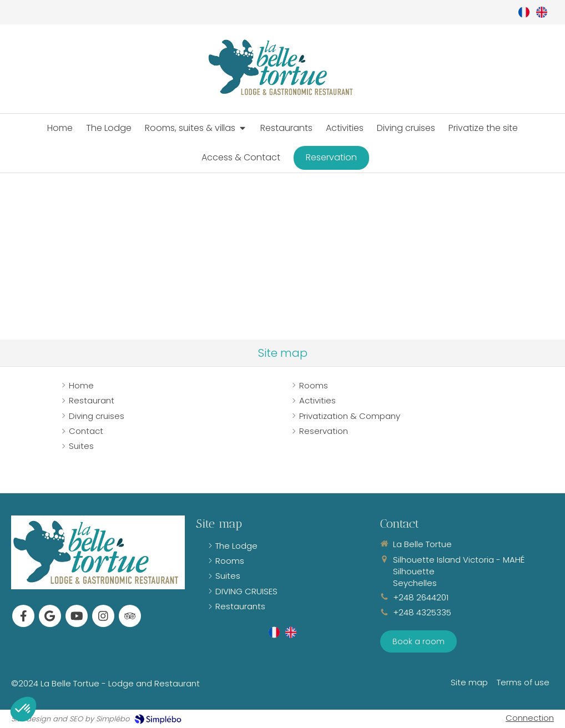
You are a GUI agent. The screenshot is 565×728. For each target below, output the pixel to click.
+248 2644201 (421, 597)
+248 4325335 (422, 612)
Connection (530, 718)
